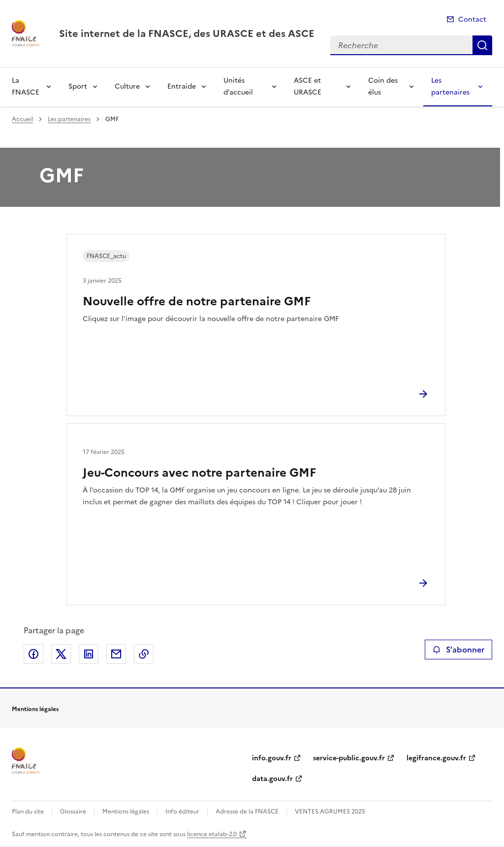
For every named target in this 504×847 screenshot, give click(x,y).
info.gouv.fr (272, 758)
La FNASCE (26, 86)
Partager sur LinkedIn (89, 654)
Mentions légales (126, 812)
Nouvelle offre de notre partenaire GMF (197, 301)
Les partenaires (450, 86)
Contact (472, 19)
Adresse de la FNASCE (247, 812)
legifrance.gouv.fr (436, 758)
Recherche (482, 45)
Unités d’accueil (238, 86)
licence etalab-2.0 (212, 834)
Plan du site (28, 812)
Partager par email (116, 654)
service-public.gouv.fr (349, 758)
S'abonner (458, 650)
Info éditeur (182, 812)
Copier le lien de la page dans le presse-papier (144, 654)
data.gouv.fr (272, 779)
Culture (127, 86)
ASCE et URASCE (308, 86)
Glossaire (73, 812)
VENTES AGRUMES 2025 (330, 812)
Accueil (22, 119)
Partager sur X (61, 654)
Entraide (182, 86)
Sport (78, 86)
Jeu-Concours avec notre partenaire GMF (199, 473)
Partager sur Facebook (33, 654)
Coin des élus (383, 86)
